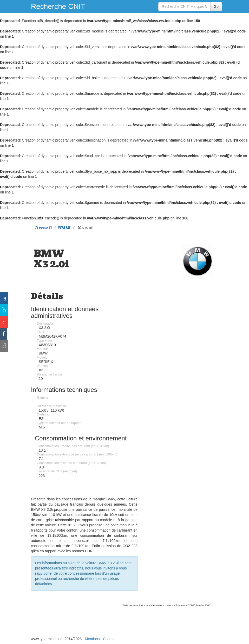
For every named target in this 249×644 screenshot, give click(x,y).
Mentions (92, 639)
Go (216, 6)
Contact (109, 639)
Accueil (43, 228)
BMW (64, 228)
